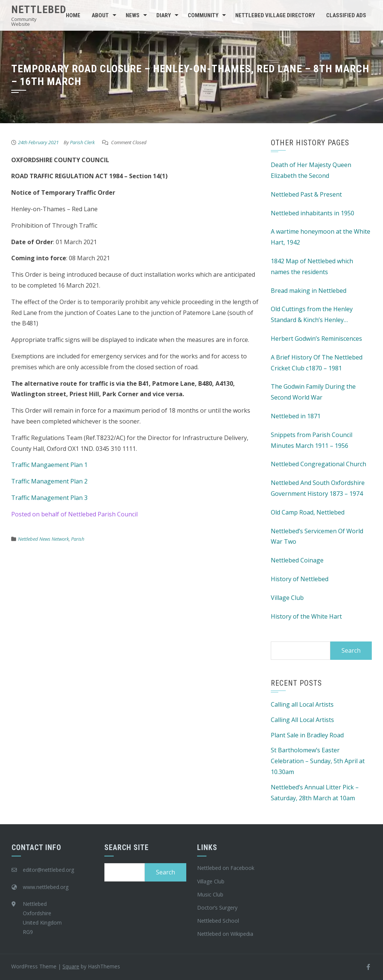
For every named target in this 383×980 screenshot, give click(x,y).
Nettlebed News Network (43, 539)
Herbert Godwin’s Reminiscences (316, 339)
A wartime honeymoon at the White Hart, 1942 (321, 237)
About (100, 15)
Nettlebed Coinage (297, 560)
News (133, 15)
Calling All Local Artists (302, 720)
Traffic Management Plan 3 (49, 498)
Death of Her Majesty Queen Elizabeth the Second (311, 170)
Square (71, 966)
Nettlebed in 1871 (296, 416)
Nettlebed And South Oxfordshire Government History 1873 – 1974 (318, 488)
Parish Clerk (82, 142)
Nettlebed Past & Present (306, 194)
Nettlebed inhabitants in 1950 (312, 213)
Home (73, 15)
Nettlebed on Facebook (226, 868)
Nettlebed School (218, 921)
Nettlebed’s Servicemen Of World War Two (317, 536)
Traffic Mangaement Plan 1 (49, 465)
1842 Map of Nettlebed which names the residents (312, 266)
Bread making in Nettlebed (309, 291)
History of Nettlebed (300, 579)
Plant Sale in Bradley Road (307, 735)
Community (203, 15)
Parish (78, 539)
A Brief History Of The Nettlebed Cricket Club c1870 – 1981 (317, 363)
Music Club (210, 894)
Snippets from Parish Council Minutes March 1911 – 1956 (312, 440)
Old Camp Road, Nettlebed (308, 512)
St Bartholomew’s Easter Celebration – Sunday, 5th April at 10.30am (318, 761)
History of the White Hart (306, 616)
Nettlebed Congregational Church (318, 464)
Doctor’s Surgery (217, 908)
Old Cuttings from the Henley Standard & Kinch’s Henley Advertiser (312, 315)
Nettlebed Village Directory (275, 15)
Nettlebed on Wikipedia (225, 934)
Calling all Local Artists (302, 704)
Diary (164, 15)
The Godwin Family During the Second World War (313, 392)
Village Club (287, 598)
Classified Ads (346, 15)
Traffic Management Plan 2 (49, 481)
